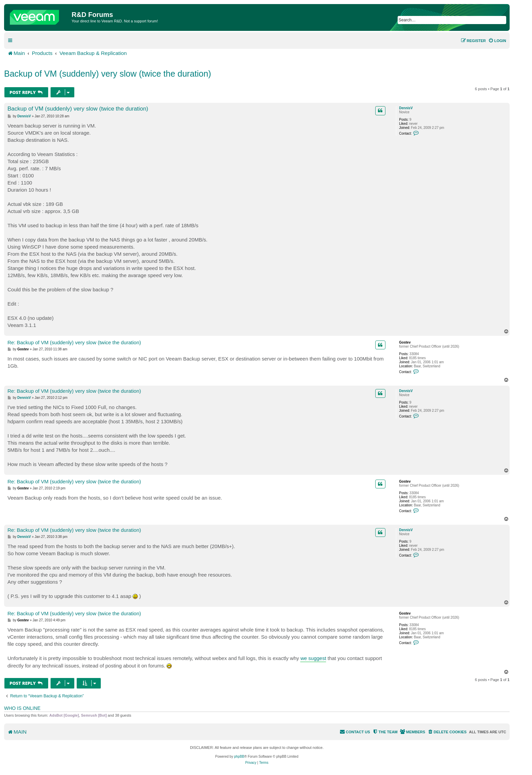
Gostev (405, 342)
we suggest (313, 658)
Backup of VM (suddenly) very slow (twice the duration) (108, 74)
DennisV (406, 108)
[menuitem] (497, 41)
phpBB (239, 757)
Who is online (22, 708)
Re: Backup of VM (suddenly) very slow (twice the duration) (74, 342)
